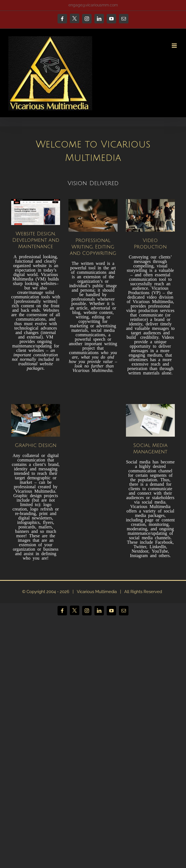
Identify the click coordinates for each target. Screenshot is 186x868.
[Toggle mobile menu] (175, 46)
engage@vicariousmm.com (93, 5)
